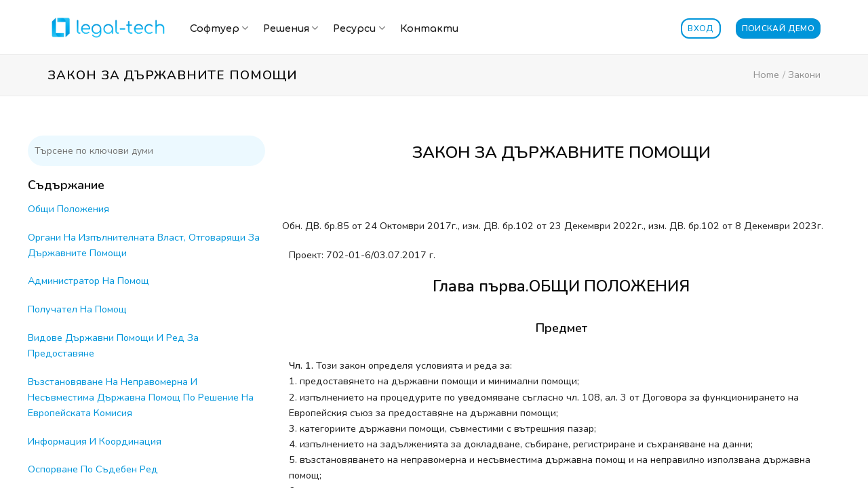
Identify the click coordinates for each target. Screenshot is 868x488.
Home (766, 75)
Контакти (429, 28)
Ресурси (359, 28)
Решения (291, 28)
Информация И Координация (95, 441)
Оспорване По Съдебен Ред (93, 469)
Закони (804, 75)
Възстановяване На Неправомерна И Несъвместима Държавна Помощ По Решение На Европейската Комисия (141, 397)
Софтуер (219, 28)
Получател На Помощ (77, 309)
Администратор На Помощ (88, 281)
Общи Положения (68, 209)
